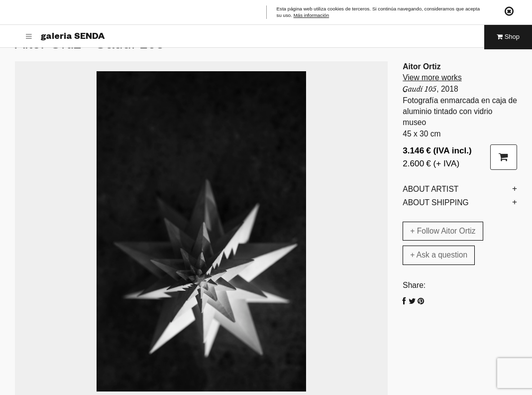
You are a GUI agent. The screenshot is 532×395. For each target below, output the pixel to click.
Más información (312, 16)
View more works (432, 77)
